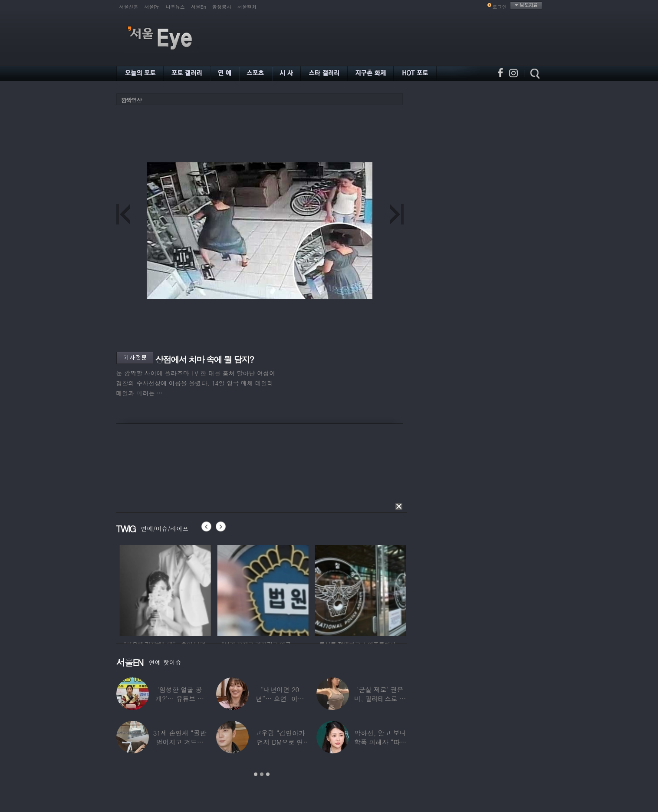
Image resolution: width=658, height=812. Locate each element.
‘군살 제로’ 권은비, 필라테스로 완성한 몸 (380, 698)
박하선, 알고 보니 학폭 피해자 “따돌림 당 (380, 742)
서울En (199, 7)
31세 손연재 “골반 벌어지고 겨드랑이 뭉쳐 (180, 742)
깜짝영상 (132, 100)
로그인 (500, 7)
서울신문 (129, 7)
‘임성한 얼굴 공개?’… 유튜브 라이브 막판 (180, 698)
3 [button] (268, 774)
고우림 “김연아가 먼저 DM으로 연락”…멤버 (280, 742)
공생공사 (222, 7)
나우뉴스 (175, 7)
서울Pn (152, 7)
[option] (178, 589)
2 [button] (262, 774)
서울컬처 (247, 7)
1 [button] (256, 774)
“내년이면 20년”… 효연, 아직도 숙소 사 (280, 698)
